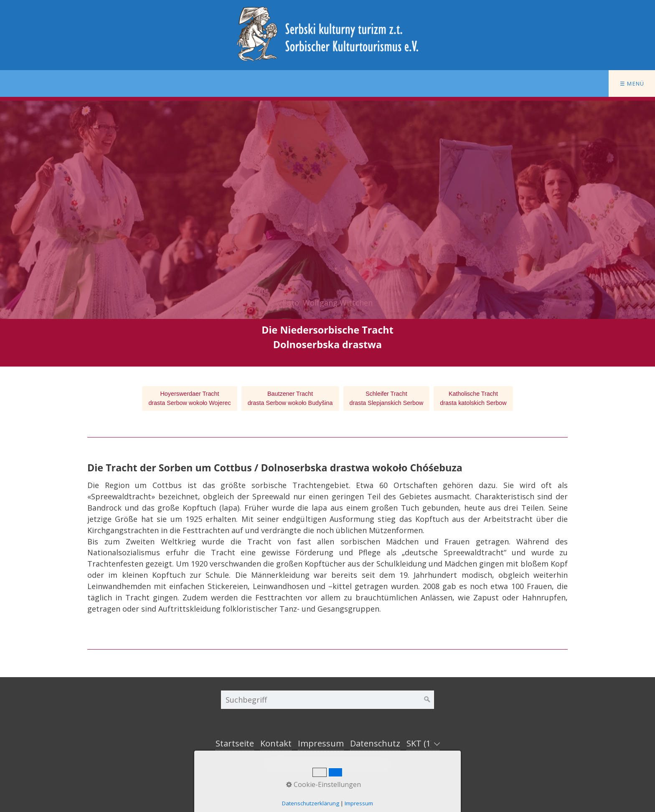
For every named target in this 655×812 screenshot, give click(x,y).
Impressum (321, 743)
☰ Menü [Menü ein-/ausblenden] (632, 83)
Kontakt (276, 743)
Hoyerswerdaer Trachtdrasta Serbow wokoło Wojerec (189, 398)
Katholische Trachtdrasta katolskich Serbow (473, 398)
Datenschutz (375, 743)
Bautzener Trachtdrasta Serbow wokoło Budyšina (290, 398)
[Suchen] (427, 700)
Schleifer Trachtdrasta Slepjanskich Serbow (387, 398)
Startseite (235, 743)
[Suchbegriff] (327, 700)
